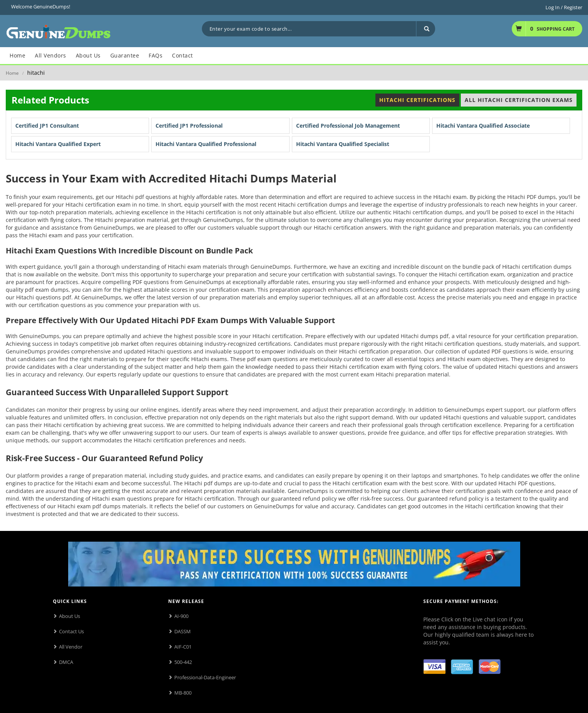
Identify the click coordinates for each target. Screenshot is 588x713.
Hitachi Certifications (417, 100)
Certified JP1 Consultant (47, 126)
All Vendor (71, 647)
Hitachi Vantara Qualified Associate (483, 126)
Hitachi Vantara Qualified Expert (58, 144)
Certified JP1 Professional (189, 126)
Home (12, 73)
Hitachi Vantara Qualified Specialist (343, 144)
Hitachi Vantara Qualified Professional (206, 144)
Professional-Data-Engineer (205, 677)
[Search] (426, 29)
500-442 (183, 662)
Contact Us (71, 631)
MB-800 (183, 693)
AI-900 (181, 616)
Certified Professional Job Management (348, 126)
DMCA (66, 662)
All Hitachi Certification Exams (519, 100)
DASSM (183, 631)
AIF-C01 (183, 647)
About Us (70, 616)
